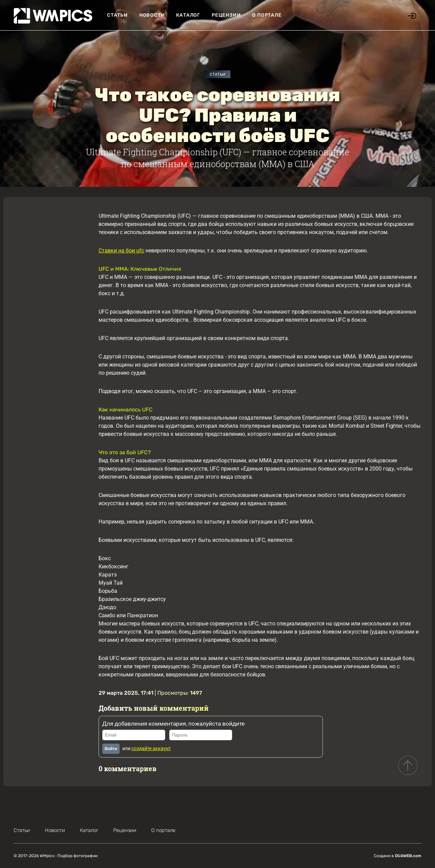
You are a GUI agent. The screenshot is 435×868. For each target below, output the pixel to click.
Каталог (188, 15)
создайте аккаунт (151, 748)
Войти (111, 749)
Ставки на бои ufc (121, 251)
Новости (152, 15)
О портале (267, 15)
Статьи (117, 15)
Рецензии (226, 15)
